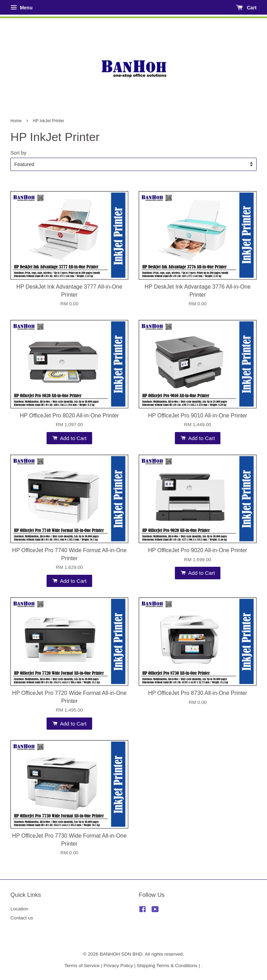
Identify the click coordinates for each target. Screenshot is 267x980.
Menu (21, 8)
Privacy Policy (118, 966)
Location (19, 909)
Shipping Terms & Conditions (167, 966)
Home (16, 121)
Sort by (18, 153)
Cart (246, 8)
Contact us (22, 918)
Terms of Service (82, 966)
